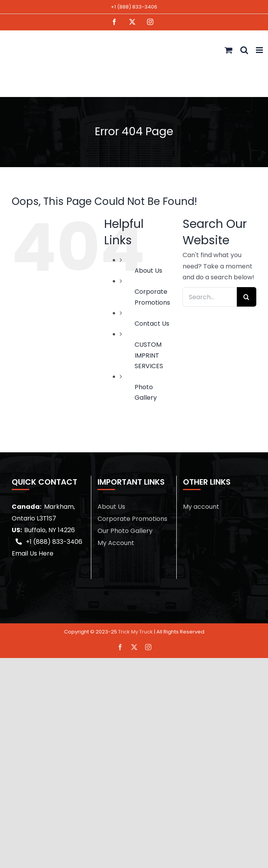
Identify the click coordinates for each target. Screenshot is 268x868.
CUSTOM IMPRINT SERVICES (149, 355)
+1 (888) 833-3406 (134, 7)
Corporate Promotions (132, 519)
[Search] (247, 297)
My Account (116, 543)
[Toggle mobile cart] (229, 50)
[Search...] (210, 297)
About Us (148, 271)
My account (201, 507)
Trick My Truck (136, 632)
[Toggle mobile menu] (260, 50)
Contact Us (152, 324)
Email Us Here (33, 553)
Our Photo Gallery (125, 531)
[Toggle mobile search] (244, 50)
